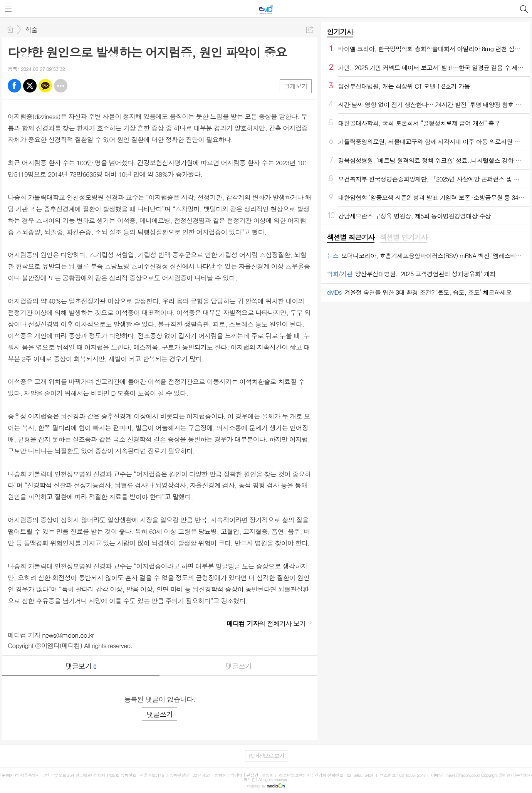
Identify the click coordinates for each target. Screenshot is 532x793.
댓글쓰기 (238, 666)
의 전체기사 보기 (266, 623)
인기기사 (340, 32)
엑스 (30, 86)
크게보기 (295, 86)
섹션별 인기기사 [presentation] (404, 237)
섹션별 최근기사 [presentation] (351, 237)
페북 (14, 86)
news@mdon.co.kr (68, 635)
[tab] (351, 238)
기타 (61, 86)
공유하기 (310, 29)
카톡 (45, 86)
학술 (31, 30)
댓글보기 (81, 666)
